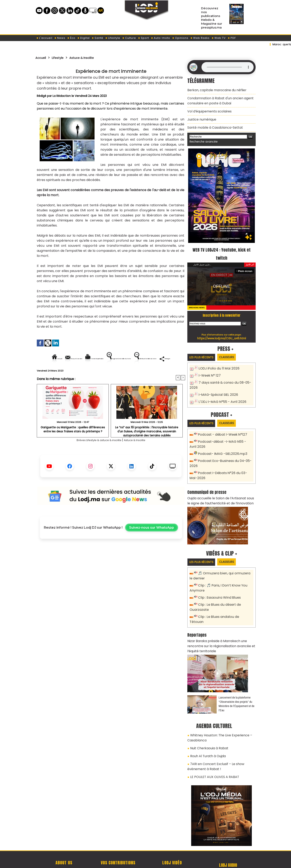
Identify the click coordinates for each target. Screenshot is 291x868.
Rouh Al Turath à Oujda (206, 732)
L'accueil (44, 38)
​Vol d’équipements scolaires (207, 108)
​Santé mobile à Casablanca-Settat (212, 123)
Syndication (156, 863)
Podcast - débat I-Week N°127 (221, 428)
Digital (84, 38)
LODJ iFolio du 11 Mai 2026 (217, 363)
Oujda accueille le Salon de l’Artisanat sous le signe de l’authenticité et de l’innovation (219, 490)
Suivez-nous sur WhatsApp (152, 541)
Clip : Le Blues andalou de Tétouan (224, 603)
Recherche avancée (202, 137)
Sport (143, 38)
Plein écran (246, 266)
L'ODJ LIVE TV (172, 844)
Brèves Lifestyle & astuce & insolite (97, 454)
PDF (232, 38)
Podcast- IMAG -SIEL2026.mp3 (220, 446)
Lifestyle (113, 38)
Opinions (180, 38)
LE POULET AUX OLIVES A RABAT (211, 751)
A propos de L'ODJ (64, 844)
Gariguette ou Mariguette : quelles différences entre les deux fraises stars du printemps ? (73, 443)
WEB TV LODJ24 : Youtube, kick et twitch (222, 248)
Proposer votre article (118, 844)
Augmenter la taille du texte (159, 359)
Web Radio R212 (228, 845)
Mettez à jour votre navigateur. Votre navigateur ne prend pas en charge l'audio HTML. (228, 67)
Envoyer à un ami (74, 359)
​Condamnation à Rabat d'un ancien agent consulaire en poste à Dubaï (217, 99)
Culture (129, 38)
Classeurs (231, 352)
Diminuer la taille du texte (101, 372)
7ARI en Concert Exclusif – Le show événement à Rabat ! (213, 741)
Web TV (219, 38)
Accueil (42, 58)
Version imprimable (113, 359)
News (60, 38)
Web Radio (200, 38)
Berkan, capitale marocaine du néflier (214, 90)
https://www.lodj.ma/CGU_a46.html (222, 333)
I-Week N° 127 (209, 370)
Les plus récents (203, 352)
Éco (71, 38)
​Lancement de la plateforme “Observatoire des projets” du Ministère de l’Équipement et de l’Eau (237, 683)
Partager (137, 372)
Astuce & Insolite (89, 58)
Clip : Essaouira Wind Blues (218, 585)
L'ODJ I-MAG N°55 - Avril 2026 (220, 395)
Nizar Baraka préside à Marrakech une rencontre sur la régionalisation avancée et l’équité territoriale (221, 626)
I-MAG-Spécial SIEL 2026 (216, 388)
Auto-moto (161, 38)
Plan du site (135, 863)
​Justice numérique (201, 116)
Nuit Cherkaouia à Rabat (207, 725)
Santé (98, 38)
